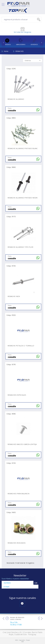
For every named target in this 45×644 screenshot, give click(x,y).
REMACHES (20, 51)
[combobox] (33, 60)
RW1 (23, 642)
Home (6, 51)
